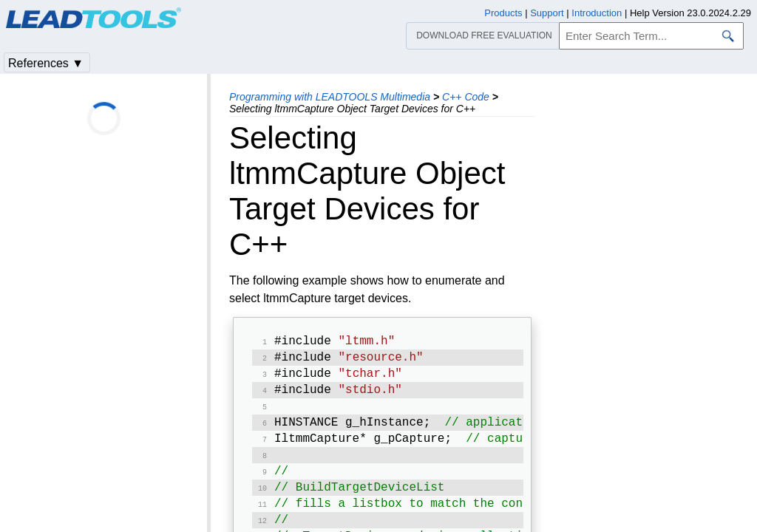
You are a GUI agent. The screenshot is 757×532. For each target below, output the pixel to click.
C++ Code (466, 97)
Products (503, 13)
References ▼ (46, 63)
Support (547, 13)
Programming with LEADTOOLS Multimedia (330, 97)
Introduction (597, 13)
